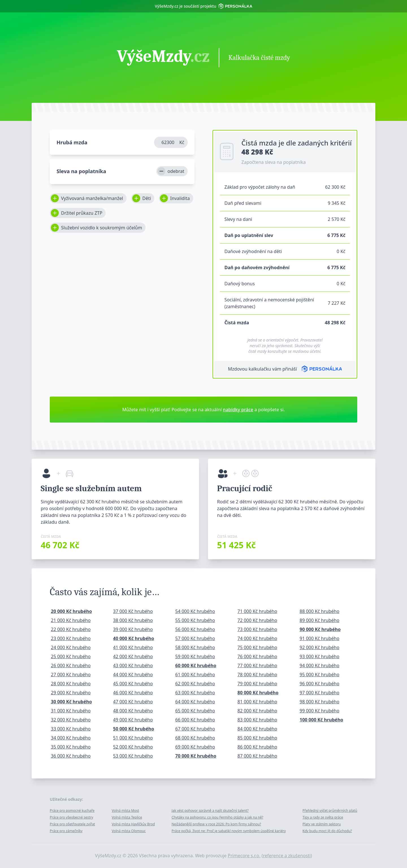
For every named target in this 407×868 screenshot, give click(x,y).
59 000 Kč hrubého (195, 656)
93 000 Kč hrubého (320, 656)
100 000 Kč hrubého (321, 720)
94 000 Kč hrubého (320, 665)
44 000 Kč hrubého (133, 675)
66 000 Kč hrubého (195, 720)
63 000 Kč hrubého (195, 693)
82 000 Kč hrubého (257, 711)
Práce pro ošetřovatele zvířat (72, 824)
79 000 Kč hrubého (257, 684)
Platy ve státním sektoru (322, 824)
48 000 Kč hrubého (133, 711)
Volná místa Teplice (127, 817)
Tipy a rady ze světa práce (323, 817)
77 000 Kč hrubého (257, 665)
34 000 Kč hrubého (71, 738)
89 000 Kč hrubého (320, 620)
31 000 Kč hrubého (71, 711)
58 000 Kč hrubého (195, 647)
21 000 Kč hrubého (71, 620)
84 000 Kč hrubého (257, 729)
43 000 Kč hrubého (133, 665)
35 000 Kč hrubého (71, 747)
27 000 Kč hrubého (71, 675)
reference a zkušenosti (287, 856)
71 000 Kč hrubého (257, 611)
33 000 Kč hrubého (71, 729)
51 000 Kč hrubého (133, 738)
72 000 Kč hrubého (257, 620)
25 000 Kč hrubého (71, 656)
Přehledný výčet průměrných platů (330, 811)
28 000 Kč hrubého (71, 684)
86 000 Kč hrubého (257, 747)
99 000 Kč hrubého (320, 711)
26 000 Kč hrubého (71, 665)
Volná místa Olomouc (129, 831)
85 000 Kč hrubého (257, 738)
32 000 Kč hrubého (71, 720)
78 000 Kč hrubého (257, 675)
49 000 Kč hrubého (133, 720)
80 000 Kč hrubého (258, 693)
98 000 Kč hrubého (320, 702)
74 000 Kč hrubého (257, 638)
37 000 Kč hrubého (133, 611)
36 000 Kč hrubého (71, 756)
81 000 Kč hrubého (257, 702)
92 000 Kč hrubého (320, 647)
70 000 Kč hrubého (196, 756)
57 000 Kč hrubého (195, 638)
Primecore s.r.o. (244, 856)
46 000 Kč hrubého (133, 693)
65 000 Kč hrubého (195, 711)
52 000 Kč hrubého (133, 747)
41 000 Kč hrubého (133, 647)
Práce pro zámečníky (66, 831)
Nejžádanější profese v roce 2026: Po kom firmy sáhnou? (216, 824)
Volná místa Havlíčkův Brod (133, 824)
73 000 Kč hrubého (257, 629)
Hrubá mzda (72, 142)
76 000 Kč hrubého (257, 656)
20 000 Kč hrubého (71, 611)
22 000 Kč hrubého (71, 629)
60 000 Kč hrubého (196, 665)
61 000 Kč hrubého (195, 675)
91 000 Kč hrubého (320, 638)
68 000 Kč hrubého (195, 738)
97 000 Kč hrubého (320, 693)
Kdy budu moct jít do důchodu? (327, 831)
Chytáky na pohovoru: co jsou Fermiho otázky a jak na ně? (217, 817)
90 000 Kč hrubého (320, 629)
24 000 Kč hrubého (71, 647)
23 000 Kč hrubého (71, 638)
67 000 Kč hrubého (195, 729)
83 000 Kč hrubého (257, 720)
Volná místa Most (125, 811)
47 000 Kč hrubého (133, 702)
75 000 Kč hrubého (257, 647)
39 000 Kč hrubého (133, 629)
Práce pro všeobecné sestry (72, 817)
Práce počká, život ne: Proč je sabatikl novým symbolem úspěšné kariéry (229, 831)
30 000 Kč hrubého (71, 702)
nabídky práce (238, 410)
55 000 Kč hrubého (195, 620)
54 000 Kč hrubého (195, 611)
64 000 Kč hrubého (195, 702)
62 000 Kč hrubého (195, 684)
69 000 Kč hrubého (195, 747)
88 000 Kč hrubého (320, 611)
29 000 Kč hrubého (71, 693)
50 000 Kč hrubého (134, 729)
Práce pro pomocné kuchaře (72, 811)
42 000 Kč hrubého (133, 656)
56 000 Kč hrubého (195, 629)
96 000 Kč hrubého (320, 684)
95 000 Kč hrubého (320, 675)
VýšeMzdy (163, 57)
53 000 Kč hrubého (133, 756)
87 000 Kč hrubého (257, 756)
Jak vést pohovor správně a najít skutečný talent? (210, 811)
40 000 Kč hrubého (134, 638)
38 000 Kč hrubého (133, 620)
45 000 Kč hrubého (133, 684)
